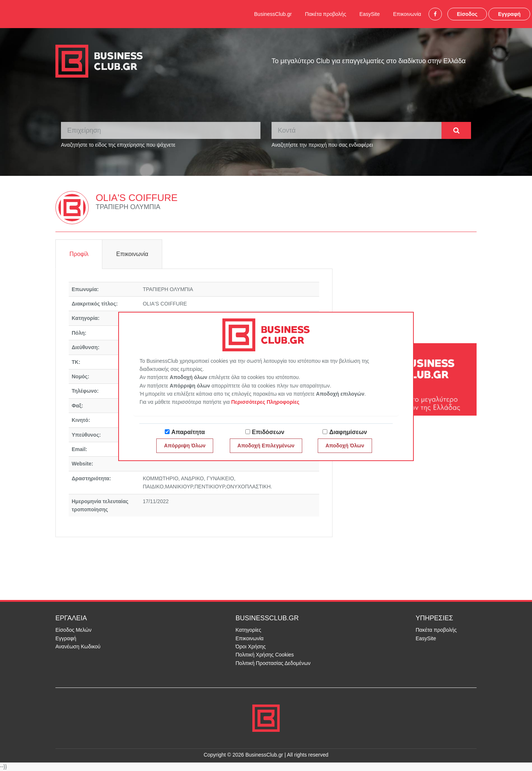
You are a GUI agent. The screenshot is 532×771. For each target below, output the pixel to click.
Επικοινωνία (407, 14)
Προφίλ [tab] (79, 254)
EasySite (370, 14)
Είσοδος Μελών (74, 630)
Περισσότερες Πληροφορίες (265, 402)
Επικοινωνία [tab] (132, 254)
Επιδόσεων (268, 432)
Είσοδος (467, 14)
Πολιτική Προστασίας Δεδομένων (273, 663)
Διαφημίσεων (348, 432)
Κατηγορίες (248, 630)
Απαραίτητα (188, 432)
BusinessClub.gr (273, 14)
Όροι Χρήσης (251, 647)
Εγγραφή (509, 14)
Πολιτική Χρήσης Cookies (265, 655)
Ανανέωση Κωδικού (78, 647)
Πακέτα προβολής (326, 14)
